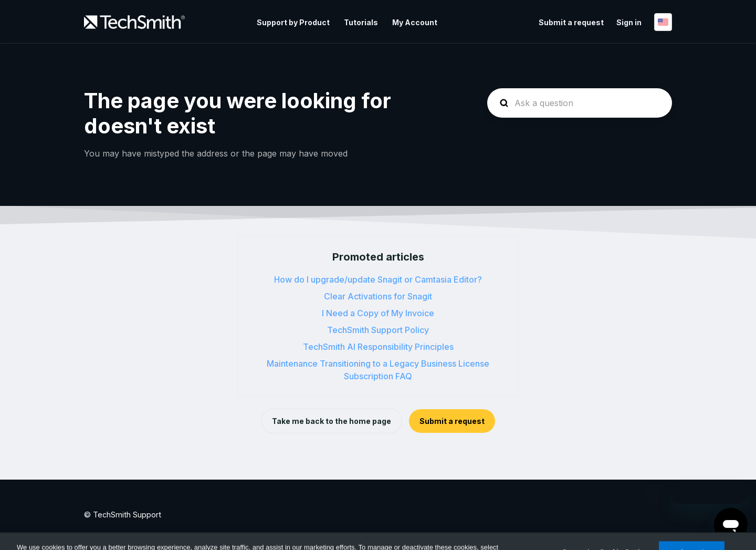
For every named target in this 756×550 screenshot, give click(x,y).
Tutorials (361, 22)
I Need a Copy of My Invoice (378, 313)
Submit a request (571, 22)
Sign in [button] (629, 22)
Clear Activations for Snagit (378, 296)
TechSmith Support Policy (378, 330)
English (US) (663, 22)
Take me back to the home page (332, 421)
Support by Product (293, 22)
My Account (415, 22)
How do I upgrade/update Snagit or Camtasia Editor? (378, 279)
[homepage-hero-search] (580, 103)
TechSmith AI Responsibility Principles (378, 347)
